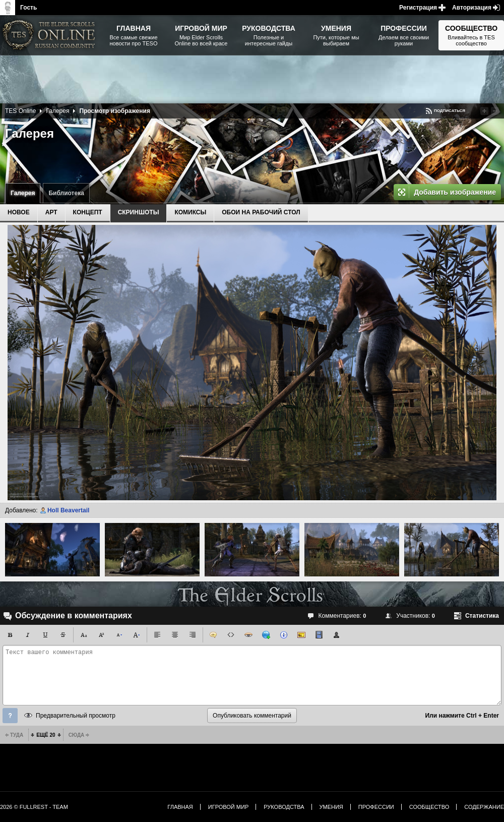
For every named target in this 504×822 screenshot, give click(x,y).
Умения (331, 807)
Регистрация (418, 8)
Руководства (284, 807)
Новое (19, 212)
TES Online (20, 111)
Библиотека (66, 193)
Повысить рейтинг (484, 111)
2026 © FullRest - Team (34, 807)
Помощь (10, 716)
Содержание (484, 807)
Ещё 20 (46, 735)
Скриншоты (139, 212)
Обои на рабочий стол (261, 212)
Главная (180, 807)
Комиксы (190, 212)
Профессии (376, 807)
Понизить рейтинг (495, 111)
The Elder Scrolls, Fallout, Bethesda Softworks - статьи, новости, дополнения (50, 35)
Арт (51, 212)
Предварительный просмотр (76, 716)
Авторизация (472, 8)
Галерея (23, 193)
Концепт (88, 212)
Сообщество (429, 807)
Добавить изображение (455, 192)
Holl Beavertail (68, 510)
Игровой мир (228, 807)
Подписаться (450, 111)
